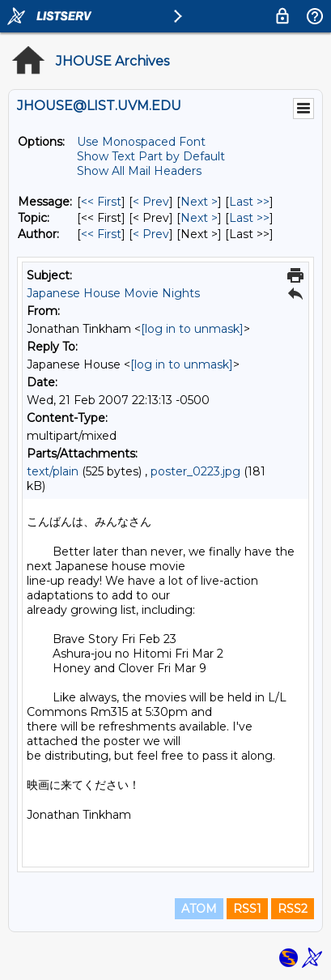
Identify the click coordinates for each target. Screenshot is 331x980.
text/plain (53, 471)
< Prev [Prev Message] (151, 202)
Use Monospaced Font (141, 142)
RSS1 (247, 909)
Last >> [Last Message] (249, 202)
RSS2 (293, 909)
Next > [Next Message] (199, 202)
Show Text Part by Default (151, 156)
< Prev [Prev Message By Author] (151, 234)
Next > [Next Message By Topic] (199, 218)
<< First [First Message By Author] (101, 234)
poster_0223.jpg (195, 471)
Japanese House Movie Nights (113, 293)
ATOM (199, 909)
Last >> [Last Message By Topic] (249, 218)
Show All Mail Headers (139, 171)
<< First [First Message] (101, 202)
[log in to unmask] (192, 329)
